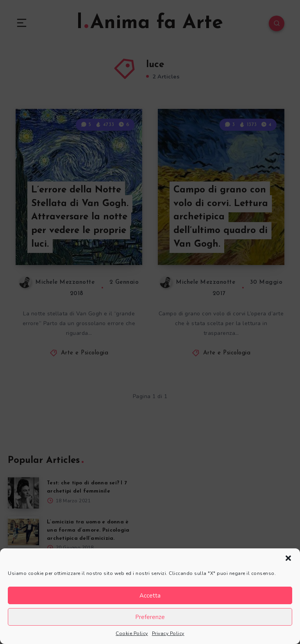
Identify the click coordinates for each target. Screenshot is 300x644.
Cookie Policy (132, 633)
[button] (288, 558)
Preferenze (150, 617)
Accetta (150, 596)
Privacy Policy (168, 633)
